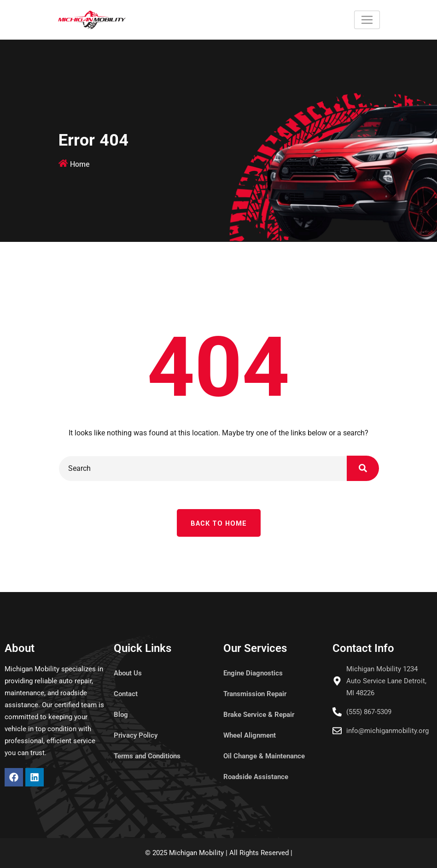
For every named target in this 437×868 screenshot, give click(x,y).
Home (80, 164)
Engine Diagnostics (253, 673)
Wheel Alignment (250, 735)
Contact (126, 694)
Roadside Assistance (256, 777)
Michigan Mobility (196, 853)
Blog (121, 715)
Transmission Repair (255, 694)
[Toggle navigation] (367, 20)
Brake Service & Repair (259, 715)
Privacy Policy (136, 735)
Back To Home (219, 524)
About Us (128, 673)
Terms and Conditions (147, 756)
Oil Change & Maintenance (264, 756)
